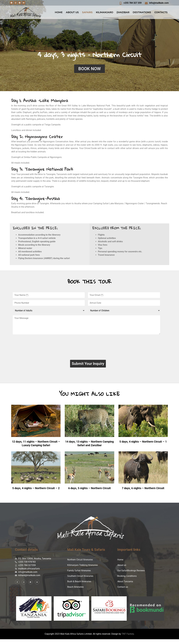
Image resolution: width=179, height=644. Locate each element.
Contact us (123, 592)
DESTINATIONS (142, 12)
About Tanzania (125, 586)
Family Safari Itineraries (79, 575)
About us (122, 570)
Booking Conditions (127, 581)
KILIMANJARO (105, 12)
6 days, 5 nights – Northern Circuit (89, 493)
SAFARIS (87, 12)
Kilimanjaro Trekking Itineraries (83, 570)
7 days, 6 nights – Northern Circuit (143, 493)
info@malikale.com (159, 3)
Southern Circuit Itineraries (80, 581)
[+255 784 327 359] (121, 3)
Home (120, 564)
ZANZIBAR (123, 12)
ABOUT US (72, 12)
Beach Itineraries (75, 592)
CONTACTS (161, 12)
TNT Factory (128, 639)
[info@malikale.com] (146, 3)
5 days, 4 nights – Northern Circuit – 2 (36, 493)
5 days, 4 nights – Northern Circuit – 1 (143, 444)
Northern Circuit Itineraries (80, 564)
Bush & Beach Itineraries (79, 586)
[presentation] (88, 348)
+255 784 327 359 (133, 3)
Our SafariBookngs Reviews (131, 575)
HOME (59, 12)
